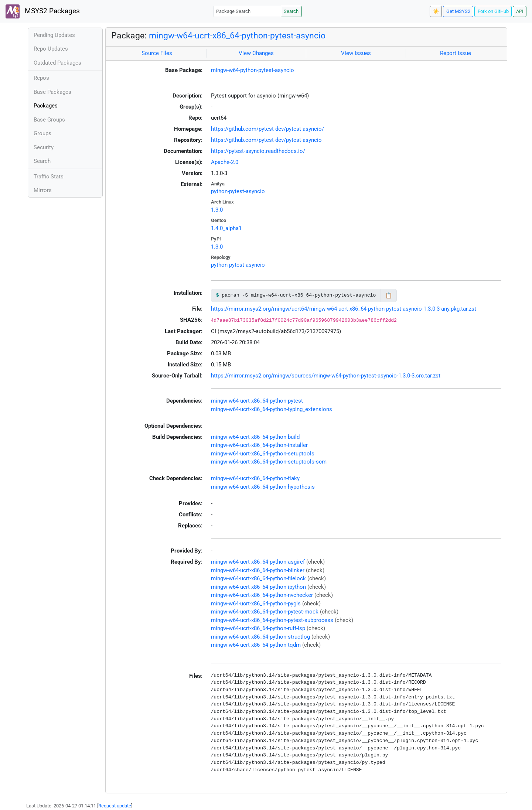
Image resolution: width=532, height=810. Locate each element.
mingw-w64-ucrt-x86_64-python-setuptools (263, 454)
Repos (41, 78)
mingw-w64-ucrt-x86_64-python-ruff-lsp (258, 628)
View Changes (256, 53)
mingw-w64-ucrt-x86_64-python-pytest (257, 401)
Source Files (157, 53)
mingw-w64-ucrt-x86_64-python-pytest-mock (265, 612)
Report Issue (456, 53)
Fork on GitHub (493, 11)
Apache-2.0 (225, 162)
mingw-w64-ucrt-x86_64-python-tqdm (256, 645)
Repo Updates (51, 49)
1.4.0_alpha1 (226, 228)
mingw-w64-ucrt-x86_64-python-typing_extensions (272, 409)
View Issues (356, 53)
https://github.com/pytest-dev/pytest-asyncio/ (267, 129)
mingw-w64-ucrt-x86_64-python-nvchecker (262, 595)
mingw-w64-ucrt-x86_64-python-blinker (258, 570)
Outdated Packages (57, 63)
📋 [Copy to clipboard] (389, 295)
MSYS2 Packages (43, 11)
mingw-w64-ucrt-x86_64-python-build (255, 437)
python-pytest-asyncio (238, 191)
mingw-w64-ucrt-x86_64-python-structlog (260, 637)
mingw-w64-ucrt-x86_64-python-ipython (258, 587)
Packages (46, 106)
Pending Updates (54, 35)
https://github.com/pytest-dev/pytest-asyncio (266, 140)
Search (291, 11)
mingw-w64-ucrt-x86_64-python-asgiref (258, 562)
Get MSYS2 (458, 11)
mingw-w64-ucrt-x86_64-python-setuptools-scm (269, 462)
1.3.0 (217, 210)
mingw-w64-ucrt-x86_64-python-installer (259, 445)
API (520, 11)
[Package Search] (247, 11)
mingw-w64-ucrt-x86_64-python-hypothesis (263, 487)
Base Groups (49, 120)
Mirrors (43, 190)
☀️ (436, 11)
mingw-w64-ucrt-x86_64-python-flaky (255, 478)
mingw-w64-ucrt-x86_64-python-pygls (256, 604)
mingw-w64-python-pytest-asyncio (253, 70)
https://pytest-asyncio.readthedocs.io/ (258, 151)
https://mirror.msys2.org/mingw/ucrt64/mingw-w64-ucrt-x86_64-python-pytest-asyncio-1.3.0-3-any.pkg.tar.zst (344, 309)
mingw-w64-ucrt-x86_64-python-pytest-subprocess (272, 620)
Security (44, 147)
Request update (115, 806)
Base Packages (52, 92)
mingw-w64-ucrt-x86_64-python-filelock (258, 578)
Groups (42, 133)
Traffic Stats (49, 177)
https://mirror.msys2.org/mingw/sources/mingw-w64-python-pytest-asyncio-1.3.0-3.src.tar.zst (326, 376)
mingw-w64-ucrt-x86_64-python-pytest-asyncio (237, 35)
